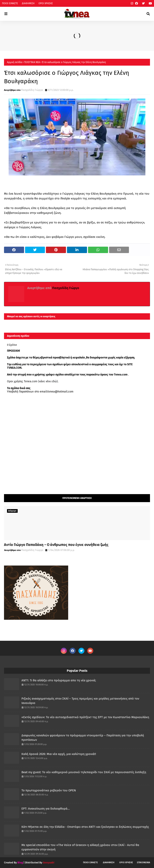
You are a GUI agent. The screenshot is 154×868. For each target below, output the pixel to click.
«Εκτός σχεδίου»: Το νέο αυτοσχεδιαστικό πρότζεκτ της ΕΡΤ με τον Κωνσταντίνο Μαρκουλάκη (85, 717)
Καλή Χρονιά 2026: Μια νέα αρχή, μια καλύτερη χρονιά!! (59, 754)
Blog (20, 862)
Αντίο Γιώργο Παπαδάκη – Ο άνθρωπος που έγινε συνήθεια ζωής (56, 545)
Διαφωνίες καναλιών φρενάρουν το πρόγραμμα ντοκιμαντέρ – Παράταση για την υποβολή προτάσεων (83, 738)
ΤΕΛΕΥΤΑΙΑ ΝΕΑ (32, 62)
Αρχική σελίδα (15, 62)
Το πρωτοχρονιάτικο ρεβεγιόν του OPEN (49, 790)
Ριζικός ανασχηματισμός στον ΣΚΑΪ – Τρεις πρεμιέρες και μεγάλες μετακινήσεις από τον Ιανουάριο (80, 701)
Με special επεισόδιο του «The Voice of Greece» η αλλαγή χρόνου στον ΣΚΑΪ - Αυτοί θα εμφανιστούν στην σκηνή (80, 847)
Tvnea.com (121, 375)
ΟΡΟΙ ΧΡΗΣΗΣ (46, 3)
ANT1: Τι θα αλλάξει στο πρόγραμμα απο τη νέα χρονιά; (59, 680)
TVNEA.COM (14, 368)
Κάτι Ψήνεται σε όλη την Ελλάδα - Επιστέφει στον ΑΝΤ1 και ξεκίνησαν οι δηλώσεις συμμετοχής (85, 827)
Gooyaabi (49, 862)
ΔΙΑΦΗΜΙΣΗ (28, 3)
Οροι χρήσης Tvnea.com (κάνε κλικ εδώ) (32, 381)
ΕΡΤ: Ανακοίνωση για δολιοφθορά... (46, 809)
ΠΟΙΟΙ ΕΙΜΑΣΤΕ (10, 3)
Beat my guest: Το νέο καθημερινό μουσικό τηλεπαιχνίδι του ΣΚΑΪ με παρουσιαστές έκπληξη (84, 772)
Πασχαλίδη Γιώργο (32, 90)
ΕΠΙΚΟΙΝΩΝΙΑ (143, 862)
